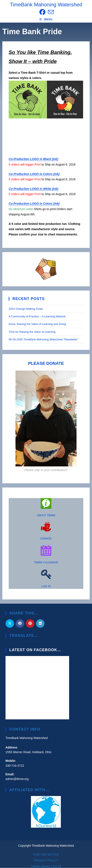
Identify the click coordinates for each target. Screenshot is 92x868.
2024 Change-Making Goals (26, 309)
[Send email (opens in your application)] (50, 12)
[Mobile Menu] (46, 19)
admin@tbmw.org (17, 779)
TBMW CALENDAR (46, 562)
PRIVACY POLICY (46, 860)
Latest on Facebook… (35, 650)
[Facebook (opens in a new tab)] (42, 12)
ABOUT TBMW (46, 515)
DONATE (46, 539)
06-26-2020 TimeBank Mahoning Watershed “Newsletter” (43, 339)
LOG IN (46, 586)
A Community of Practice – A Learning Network (37, 316)
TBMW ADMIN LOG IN (46, 866)
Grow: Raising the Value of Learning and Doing (37, 324)
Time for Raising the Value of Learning (32, 332)
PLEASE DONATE (46, 363)
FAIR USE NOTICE (46, 854)
